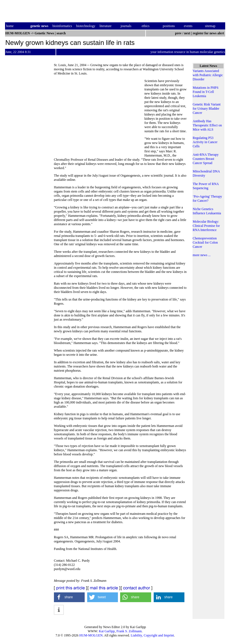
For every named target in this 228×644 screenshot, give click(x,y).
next (187, 33)
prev (178, 33)
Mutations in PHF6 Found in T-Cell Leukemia (206, 92)
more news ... (202, 255)
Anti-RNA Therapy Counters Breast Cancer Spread (206, 159)
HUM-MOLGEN (91, 635)
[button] (69, 597)
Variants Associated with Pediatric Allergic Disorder (208, 75)
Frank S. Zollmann (129, 631)
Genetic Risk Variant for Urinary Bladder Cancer (207, 109)
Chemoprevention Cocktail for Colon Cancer (205, 242)
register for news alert (209, 33)
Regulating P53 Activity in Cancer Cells (205, 142)
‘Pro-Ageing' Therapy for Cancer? (207, 199)
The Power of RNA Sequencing (206, 186)
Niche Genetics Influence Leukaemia (207, 211)
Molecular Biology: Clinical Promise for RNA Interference (206, 226)
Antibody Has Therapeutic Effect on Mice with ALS (207, 125)
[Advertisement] (99, 117)
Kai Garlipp (107, 631)
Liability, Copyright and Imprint (152, 635)
